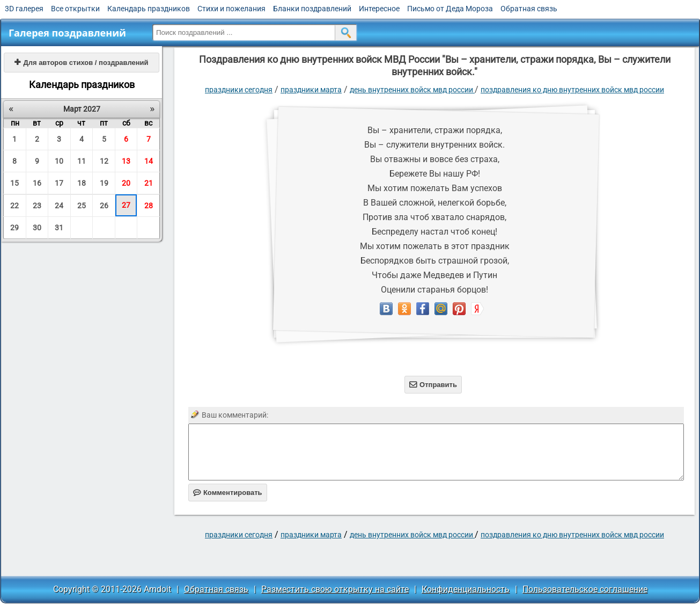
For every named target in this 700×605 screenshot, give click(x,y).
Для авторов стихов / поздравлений (81, 63)
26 (104, 206)
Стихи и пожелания (231, 9)
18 (82, 183)
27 (126, 205)
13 (126, 161)
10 (59, 161)
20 (126, 183)
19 (104, 183)
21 (149, 183)
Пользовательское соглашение (585, 589)
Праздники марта (311, 90)
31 (59, 228)
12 (104, 161)
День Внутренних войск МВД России (412, 90)
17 (59, 183)
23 (37, 206)
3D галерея (24, 9)
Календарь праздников (149, 9)
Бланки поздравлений (312, 9)
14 (149, 161)
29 (14, 228)
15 (14, 183)
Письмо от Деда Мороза (450, 9)
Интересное (379, 9)
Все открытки (75, 9)
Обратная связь (529, 9)
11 (82, 161)
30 (37, 228)
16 (37, 183)
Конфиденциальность (466, 589)
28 (149, 206)
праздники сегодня (239, 90)
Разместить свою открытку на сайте (335, 589)
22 (14, 206)
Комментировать (228, 493)
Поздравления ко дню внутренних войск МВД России (572, 90)
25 (82, 206)
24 (59, 206)
